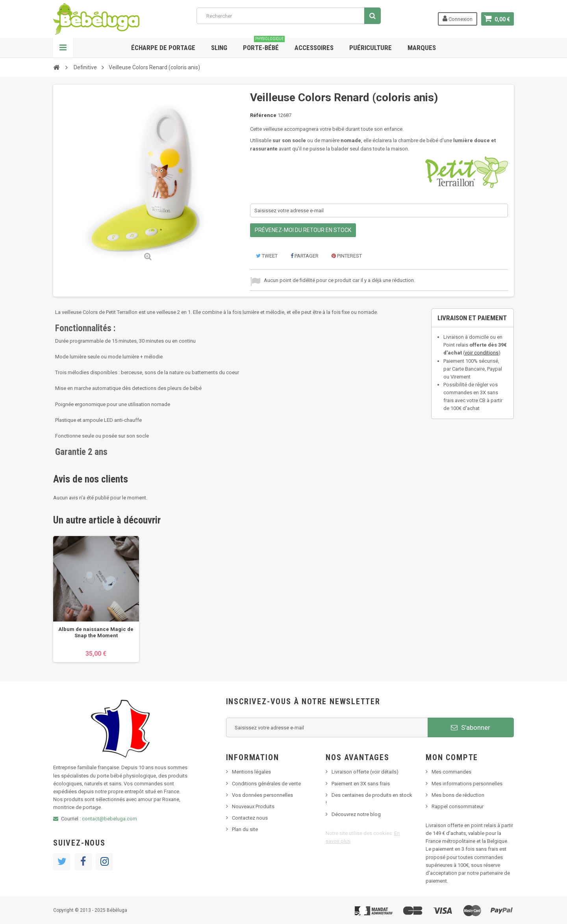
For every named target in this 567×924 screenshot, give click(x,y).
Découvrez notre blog (356, 814)
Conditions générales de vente (266, 784)
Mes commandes (451, 772)
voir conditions (482, 353)
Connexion (458, 19)
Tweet (267, 256)
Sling (219, 48)
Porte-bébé (264, 45)
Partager (305, 256)
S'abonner (471, 727)
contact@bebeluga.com (109, 819)
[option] (96, 599)
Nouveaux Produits (253, 806)
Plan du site (245, 829)
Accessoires (314, 48)
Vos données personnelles (262, 795)
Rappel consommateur (458, 806)
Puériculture (371, 48)
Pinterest (347, 256)
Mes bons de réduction (458, 795)
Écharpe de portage (163, 48)
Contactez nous (250, 818)
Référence (263, 115)
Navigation (63, 48)
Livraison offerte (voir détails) (365, 772)
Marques (422, 48)
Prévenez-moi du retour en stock (303, 230)
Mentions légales (251, 772)
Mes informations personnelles (467, 784)
